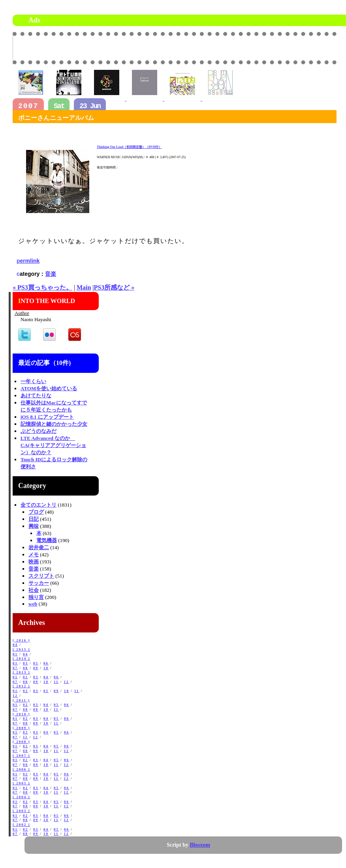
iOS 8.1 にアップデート (47, 417)
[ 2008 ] (22, 742)
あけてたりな (36, 396)
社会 (34, 590)
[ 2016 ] (22, 640)
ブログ (36, 512)
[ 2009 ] (22, 728)
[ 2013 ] (22, 672)
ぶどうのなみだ (39, 431)
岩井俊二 (39, 547)
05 (36, 663)
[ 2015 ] (22, 649)
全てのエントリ (39, 505)
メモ (34, 555)
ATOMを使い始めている (49, 388)
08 (25, 668)
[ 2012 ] (22, 686)
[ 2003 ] (22, 811)
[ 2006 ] (22, 769)
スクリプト (41, 576)
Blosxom (200, 845)
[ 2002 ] (22, 825)
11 (56, 682)
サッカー (39, 583)
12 (67, 682)
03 (25, 663)
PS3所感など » (114, 287)
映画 (34, 562)
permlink (28, 261)
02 (25, 677)
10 (46, 668)
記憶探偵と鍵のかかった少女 (54, 424)
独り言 (36, 597)
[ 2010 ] (22, 714)
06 (46, 663)
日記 (34, 519)
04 (15, 645)
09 (36, 668)
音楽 (51, 274)
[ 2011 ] (21, 700)
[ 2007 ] (22, 756)
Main (84, 287)
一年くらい (33, 381)
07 (15, 668)
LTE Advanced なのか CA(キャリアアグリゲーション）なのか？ (53, 445)
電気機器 (47, 540)
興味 (34, 526)
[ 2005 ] (22, 783)
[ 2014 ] (22, 658)
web (33, 604)
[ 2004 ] (22, 797)
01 (15, 654)
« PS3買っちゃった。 (42, 287)
